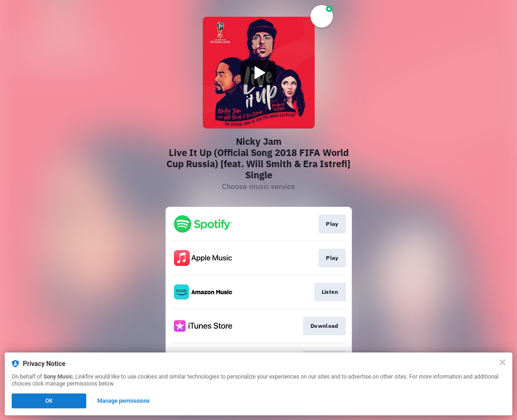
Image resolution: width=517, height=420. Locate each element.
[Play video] (259, 73)
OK (49, 401)
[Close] (503, 362)
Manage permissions (124, 401)
